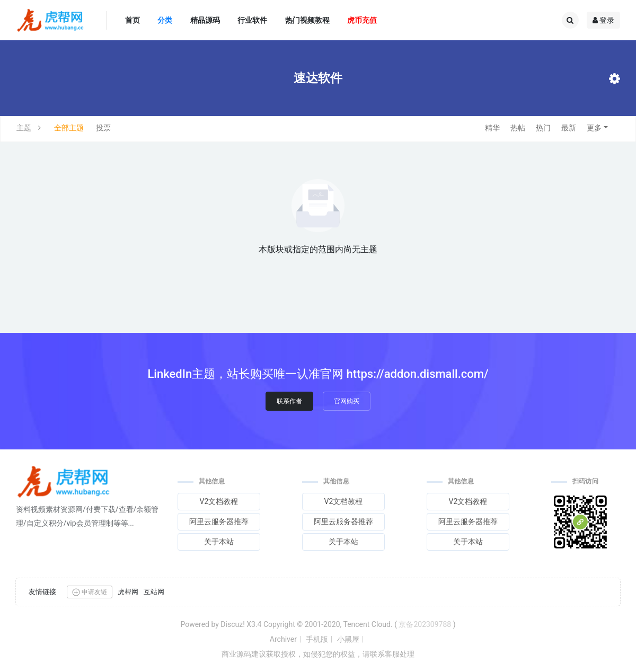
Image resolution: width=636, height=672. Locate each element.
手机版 (317, 639)
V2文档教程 (219, 501)
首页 (132, 20)
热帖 (518, 128)
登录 (603, 20)
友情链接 (42, 592)
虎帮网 (128, 592)
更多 (594, 128)
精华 (492, 128)
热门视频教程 (307, 20)
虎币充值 (362, 20)
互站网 (154, 592)
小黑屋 (348, 639)
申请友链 (90, 592)
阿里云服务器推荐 (219, 521)
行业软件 (252, 20)
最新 (569, 128)
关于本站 (219, 542)
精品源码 (205, 20)
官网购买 (347, 401)
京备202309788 (425, 624)
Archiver (283, 639)
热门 (543, 128)
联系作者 (289, 401)
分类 (165, 20)
